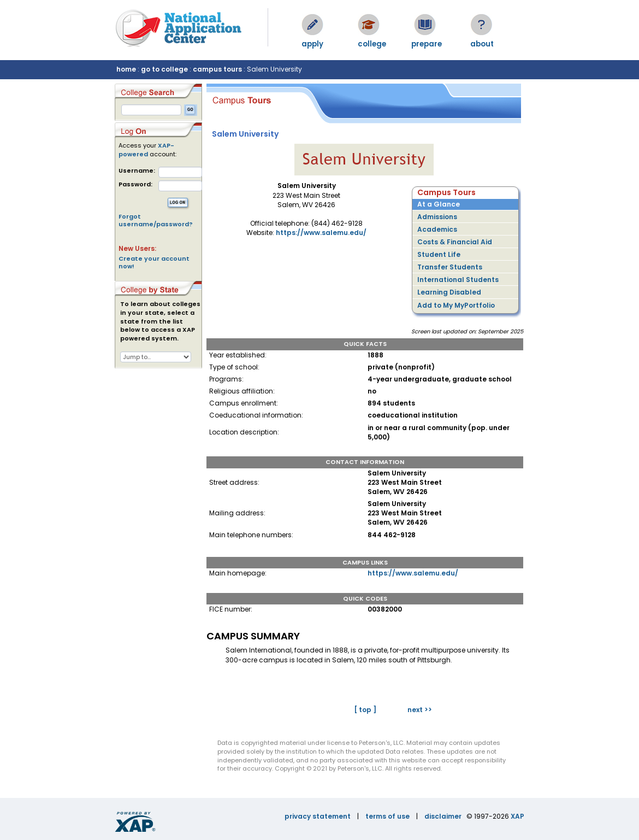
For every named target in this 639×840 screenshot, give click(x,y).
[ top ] (365, 710)
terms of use (387, 816)
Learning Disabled (449, 292)
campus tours (217, 69)
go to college (164, 69)
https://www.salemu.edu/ (321, 233)
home (126, 69)
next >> (420, 710)
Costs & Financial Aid (455, 242)
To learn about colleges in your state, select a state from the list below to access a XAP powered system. (160, 321)
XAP (517, 816)
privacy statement (318, 816)
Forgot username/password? (156, 220)
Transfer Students (450, 267)
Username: (137, 171)
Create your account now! (154, 262)
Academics (437, 229)
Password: (135, 184)
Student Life (439, 254)
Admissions (437, 217)
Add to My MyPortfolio (456, 305)
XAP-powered (146, 150)
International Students (458, 280)
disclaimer (443, 816)
